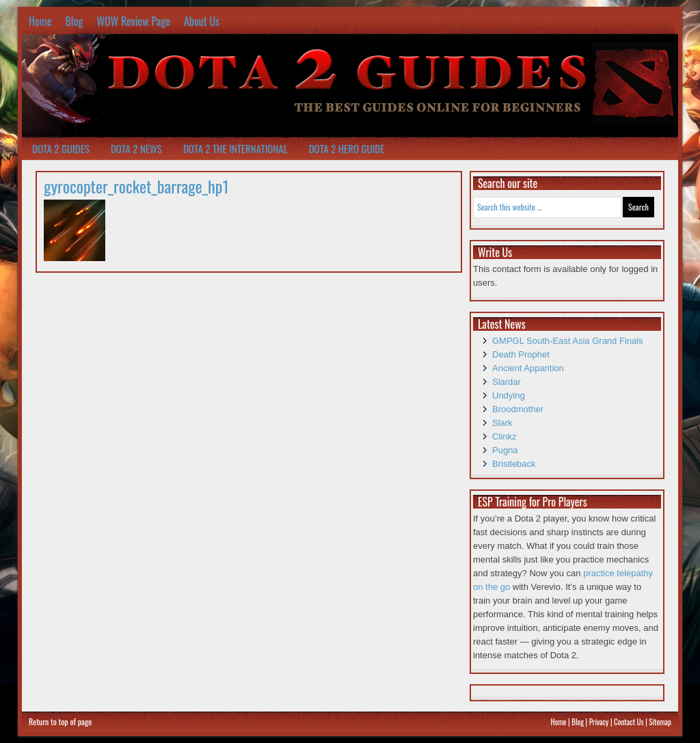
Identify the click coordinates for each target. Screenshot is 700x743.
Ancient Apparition (528, 368)
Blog (74, 21)
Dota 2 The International (235, 148)
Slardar (507, 382)
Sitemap (660, 722)
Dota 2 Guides (61, 148)
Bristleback (514, 464)
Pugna (505, 450)
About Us (202, 21)
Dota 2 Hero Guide (347, 148)
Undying (509, 395)
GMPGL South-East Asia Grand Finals (568, 341)
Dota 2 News (136, 148)
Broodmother (518, 409)
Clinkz (504, 436)
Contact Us (629, 722)
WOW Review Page (133, 21)
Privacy (599, 722)
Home (40, 21)
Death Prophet (521, 354)
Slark (502, 423)
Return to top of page (60, 721)
